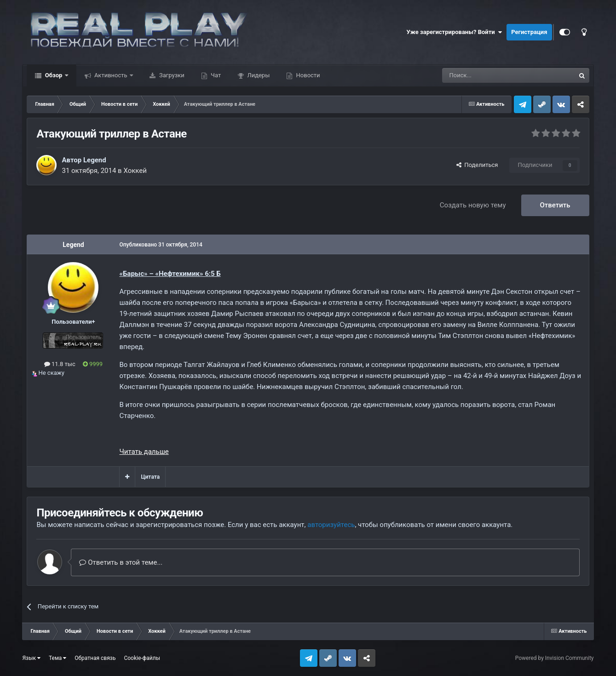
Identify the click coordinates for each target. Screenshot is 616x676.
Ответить (555, 205)
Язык (31, 658)
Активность (111, 75)
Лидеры (258, 75)
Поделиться (477, 165)
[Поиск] (488, 75)
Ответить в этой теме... (121, 562)
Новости (307, 75)
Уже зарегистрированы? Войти (455, 32)
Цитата (150, 477)
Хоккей (135, 171)
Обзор (53, 75)
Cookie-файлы (142, 658)
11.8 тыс (60, 364)
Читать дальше (144, 452)
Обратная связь (95, 658)
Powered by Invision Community (555, 658)
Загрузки (171, 75)
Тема (58, 658)
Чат (215, 75)
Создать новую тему (473, 205)
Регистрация (529, 32)
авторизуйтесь (331, 525)
